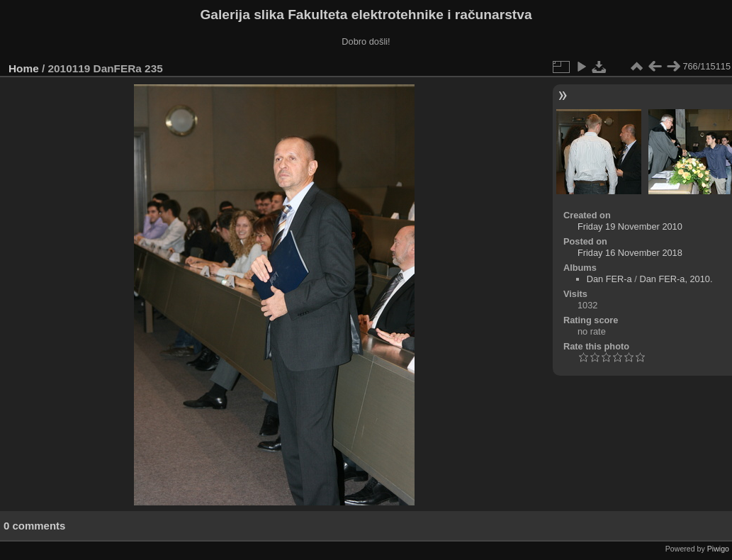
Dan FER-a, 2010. (676, 279)
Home (24, 68)
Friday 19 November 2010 (630, 226)
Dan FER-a (609, 279)
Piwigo (718, 549)
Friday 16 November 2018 (630, 253)
